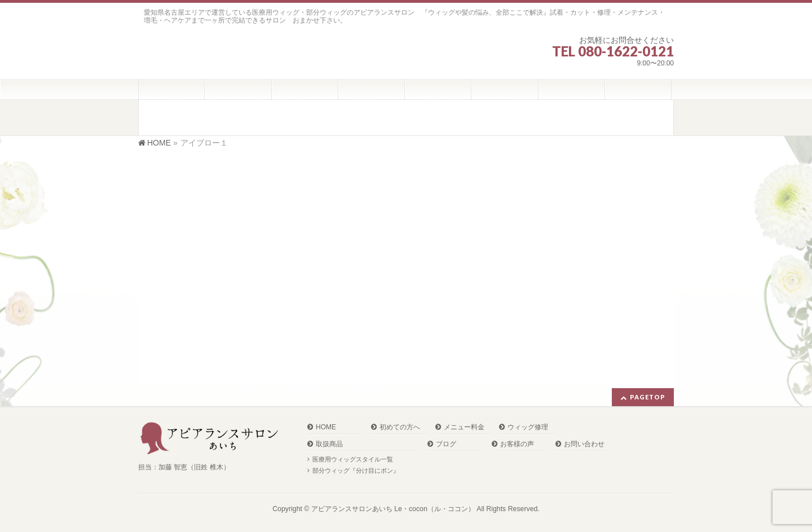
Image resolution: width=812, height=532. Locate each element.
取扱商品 (329, 444)
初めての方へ (400, 427)
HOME (326, 427)
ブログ (446, 444)
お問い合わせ (584, 444)
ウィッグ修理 (528, 427)
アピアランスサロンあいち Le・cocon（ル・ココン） (393, 509)
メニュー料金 (464, 427)
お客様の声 (517, 444)
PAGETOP (648, 397)
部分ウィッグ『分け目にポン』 (356, 471)
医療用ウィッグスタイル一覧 (353, 459)
